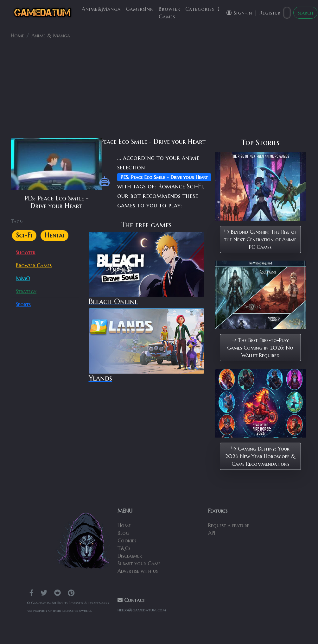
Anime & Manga (51, 35)
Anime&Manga (101, 9)
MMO (23, 278)
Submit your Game (139, 563)
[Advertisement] (159, 91)
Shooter (26, 252)
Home (17, 35)
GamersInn (140, 9)
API (212, 533)
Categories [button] (203, 9)
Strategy (26, 291)
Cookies (127, 540)
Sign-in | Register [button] (254, 13)
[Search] (287, 13)
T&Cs (124, 548)
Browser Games (169, 13)
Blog (123, 533)
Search (305, 13)
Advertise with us (138, 571)
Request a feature (229, 525)
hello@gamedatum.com (142, 610)
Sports (23, 304)
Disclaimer (130, 556)
